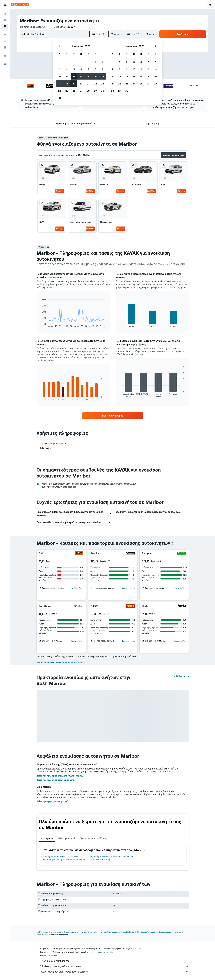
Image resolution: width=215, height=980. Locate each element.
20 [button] (81, 84)
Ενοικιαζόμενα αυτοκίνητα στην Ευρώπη (81, 932)
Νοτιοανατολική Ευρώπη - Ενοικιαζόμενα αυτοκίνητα (159, 932)
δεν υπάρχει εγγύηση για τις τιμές (99, 952)
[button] (5, 5)
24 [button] (60, 91)
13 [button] (81, 76)
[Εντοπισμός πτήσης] (5, 41)
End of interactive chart (40, 325)
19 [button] (74, 84)
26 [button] (74, 91)
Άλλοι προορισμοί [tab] (66, 838)
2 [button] (103, 62)
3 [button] (60, 69)
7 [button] (88, 69)
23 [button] (103, 84)
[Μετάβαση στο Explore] (5, 35)
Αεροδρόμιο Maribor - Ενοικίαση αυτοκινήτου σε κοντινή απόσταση (111, 858)
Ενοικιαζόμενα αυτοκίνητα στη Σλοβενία (117, 932)
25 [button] (67, 91)
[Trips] (5, 56)
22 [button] (95, 84)
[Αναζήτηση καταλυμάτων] (5, 20)
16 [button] (103, 76)
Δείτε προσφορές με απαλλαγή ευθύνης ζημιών (60, 776)
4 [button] (67, 69)
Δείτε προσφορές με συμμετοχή (52, 801)
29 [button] (95, 91)
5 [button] (74, 69)
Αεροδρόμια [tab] (47, 838)
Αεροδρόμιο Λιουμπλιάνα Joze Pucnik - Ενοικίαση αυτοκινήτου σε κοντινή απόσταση (64, 858)
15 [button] (95, 76)
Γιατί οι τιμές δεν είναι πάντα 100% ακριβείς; (114, 972)
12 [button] (74, 76)
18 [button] (67, 84)
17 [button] (60, 84)
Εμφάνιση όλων (77, 588)
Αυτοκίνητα (56, 932)
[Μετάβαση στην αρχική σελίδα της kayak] (20, 5)
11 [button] (67, 76)
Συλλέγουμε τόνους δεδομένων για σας (114, 966)
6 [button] (81, 69)
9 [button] (103, 69)
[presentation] (172, 543)
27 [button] (81, 91)
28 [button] (88, 91)
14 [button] (88, 76)
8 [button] (95, 69)
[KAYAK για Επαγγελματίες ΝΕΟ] (5, 47)
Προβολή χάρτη (180, 676)
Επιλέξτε (60, 191)
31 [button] (60, 98)
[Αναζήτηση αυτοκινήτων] (5, 26)
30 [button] (103, 91)
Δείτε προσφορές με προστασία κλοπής (56, 780)
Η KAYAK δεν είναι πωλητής (114, 961)
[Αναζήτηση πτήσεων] (5, 14)
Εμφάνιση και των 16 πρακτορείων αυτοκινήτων (60, 662)
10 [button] (60, 76)
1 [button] (95, 62)
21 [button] (88, 84)
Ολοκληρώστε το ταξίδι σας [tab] (93, 838)
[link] (113, 416)
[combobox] (34, 27)
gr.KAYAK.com (42, 932)
